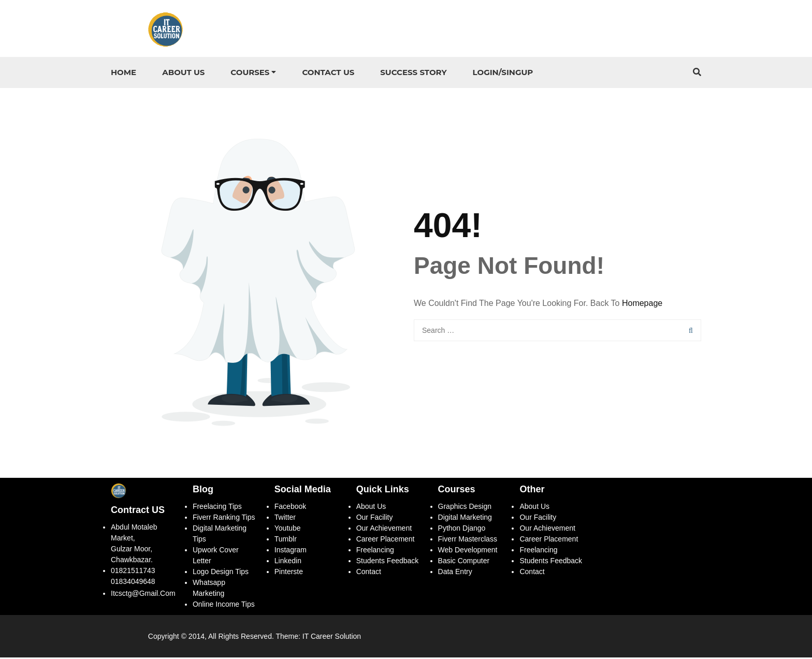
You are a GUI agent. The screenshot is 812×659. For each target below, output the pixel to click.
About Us (183, 72)
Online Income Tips (224, 606)
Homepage (642, 304)
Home (124, 72)
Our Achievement (384, 530)
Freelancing (375, 551)
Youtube (288, 530)
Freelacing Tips (217, 508)
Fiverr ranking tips (224, 519)
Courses (250, 72)
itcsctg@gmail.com (143, 595)
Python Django (462, 530)
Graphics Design (465, 508)
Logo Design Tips (221, 573)
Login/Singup (503, 72)
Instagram (292, 551)
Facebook (290, 508)
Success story (413, 72)
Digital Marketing (465, 519)
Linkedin (288, 562)
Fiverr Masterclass (469, 540)
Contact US (328, 72)
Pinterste (289, 573)
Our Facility (375, 519)
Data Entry (455, 573)
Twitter (285, 519)
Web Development (468, 551)
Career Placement (386, 540)
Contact (369, 573)
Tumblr (286, 540)
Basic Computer (464, 562)
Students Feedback (388, 562)
